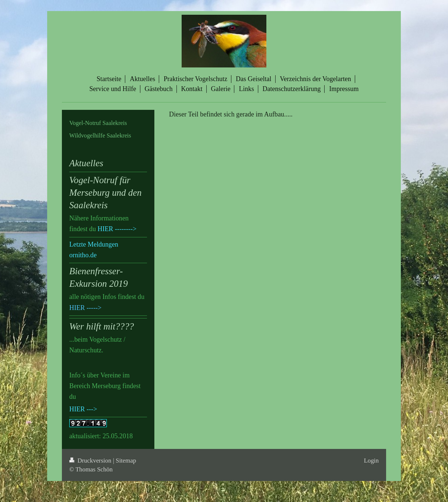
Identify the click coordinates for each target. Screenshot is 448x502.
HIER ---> (83, 409)
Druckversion (91, 461)
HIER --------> (117, 229)
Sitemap (126, 461)
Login (371, 461)
